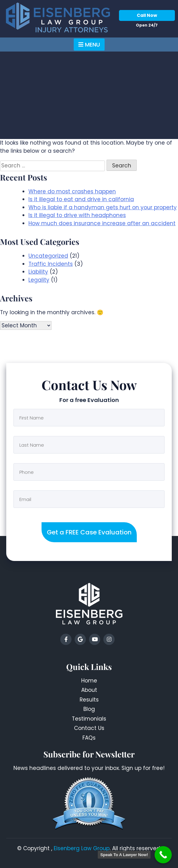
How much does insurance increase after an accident (102, 223)
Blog (89, 709)
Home (89, 681)
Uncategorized (48, 256)
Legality (39, 280)
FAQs (89, 738)
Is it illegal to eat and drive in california (81, 199)
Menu (89, 45)
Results (89, 700)
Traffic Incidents (51, 264)
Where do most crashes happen (72, 191)
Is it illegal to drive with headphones (77, 215)
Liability (38, 272)
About (89, 690)
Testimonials (89, 719)
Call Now (147, 15)
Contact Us (89, 728)
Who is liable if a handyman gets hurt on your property (103, 207)
